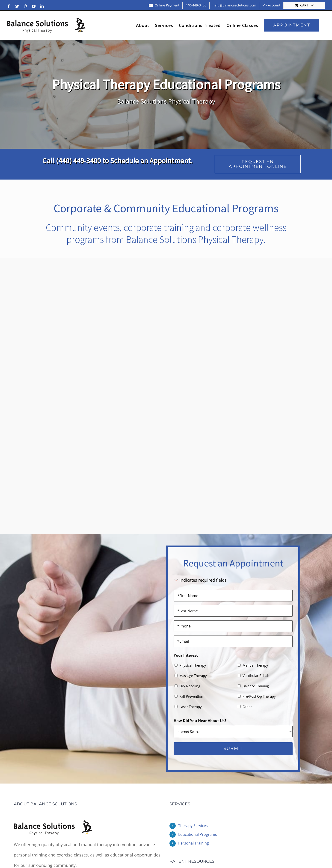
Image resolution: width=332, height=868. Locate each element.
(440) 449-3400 (78, 161)
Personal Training (194, 843)
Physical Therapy (193, 665)
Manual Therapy (255, 665)
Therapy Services (193, 826)
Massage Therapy (193, 676)
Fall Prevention (191, 696)
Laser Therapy (191, 707)
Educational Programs (198, 834)
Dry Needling (190, 686)
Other (247, 707)
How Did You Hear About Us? (200, 721)
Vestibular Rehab (256, 676)
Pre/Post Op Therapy (259, 696)
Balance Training (256, 686)
